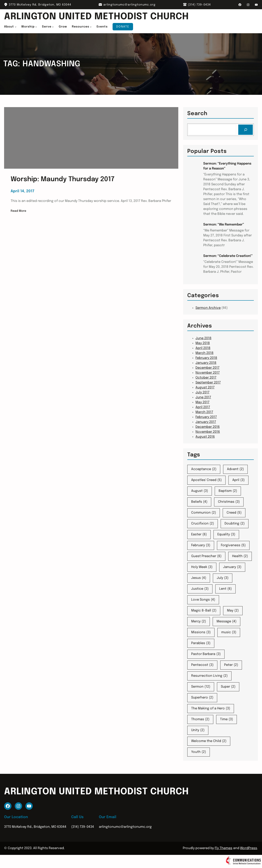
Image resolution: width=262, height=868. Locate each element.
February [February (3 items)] (201, 545)
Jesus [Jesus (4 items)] (199, 578)
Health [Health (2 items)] (240, 556)
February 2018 (206, 358)
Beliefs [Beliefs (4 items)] (199, 502)
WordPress (249, 848)
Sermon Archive (208, 308)
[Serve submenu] (53, 27)
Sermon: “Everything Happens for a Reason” (227, 166)
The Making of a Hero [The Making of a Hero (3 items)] (211, 709)
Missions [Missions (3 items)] (201, 632)
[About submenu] (16, 27)
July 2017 (202, 392)
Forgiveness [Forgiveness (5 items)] (233, 545)
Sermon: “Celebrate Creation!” (228, 256)
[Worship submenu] (36, 27)
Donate (123, 27)
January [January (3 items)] (232, 567)
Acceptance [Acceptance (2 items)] (204, 469)
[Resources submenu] (91, 27)
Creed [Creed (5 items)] (234, 513)
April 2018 (203, 348)
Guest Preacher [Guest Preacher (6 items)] (206, 556)
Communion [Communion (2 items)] (204, 513)
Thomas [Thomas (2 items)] (200, 719)
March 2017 (204, 412)
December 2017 (207, 368)
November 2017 (208, 373)
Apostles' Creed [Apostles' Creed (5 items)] (206, 480)
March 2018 (204, 353)
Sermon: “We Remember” (224, 225)
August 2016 (205, 437)
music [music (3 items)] (229, 632)
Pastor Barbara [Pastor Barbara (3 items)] (206, 654)
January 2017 (206, 422)
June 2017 (203, 397)
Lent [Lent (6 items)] (225, 589)
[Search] (246, 130)
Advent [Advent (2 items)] (235, 469)
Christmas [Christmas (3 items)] (229, 502)
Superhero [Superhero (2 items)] (202, 698)
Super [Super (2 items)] (228, 687)
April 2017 (203, 407)
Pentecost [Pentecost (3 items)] (202, 665)
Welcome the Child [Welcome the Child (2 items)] (209, 741)
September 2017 (208, 383)
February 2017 (206, 417)
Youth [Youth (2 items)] (199, 752)
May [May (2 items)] (233, 611)
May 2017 (202, 402)
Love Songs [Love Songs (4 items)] (203, 600)
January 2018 (206, 363)
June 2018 (203, 338)
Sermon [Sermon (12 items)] (201, 687)
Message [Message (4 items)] (226, 622)
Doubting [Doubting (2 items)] (235, 524)
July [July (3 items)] (223, 578)
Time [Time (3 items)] (226, 719)
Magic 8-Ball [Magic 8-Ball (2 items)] (204, 611)
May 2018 (203, 343)
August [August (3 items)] (200, 491)
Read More (18, 211)
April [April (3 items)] (238, 480)
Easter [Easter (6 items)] (199, 535)
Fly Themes (224, 848)
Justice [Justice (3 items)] (200, 589)
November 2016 (208, 432)
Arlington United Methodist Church (100, 17)
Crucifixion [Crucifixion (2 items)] (203, 524)
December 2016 (208, 427)
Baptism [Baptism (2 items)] (228, 491)
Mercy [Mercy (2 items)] (199, 622)
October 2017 (206, 378)
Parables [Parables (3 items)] (201, 643)
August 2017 (205, 388)
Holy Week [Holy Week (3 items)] (202, 567)
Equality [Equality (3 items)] (226, 535)
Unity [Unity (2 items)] (198, 730)
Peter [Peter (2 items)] (231, 665)
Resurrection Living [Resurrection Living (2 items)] (209, 676)
